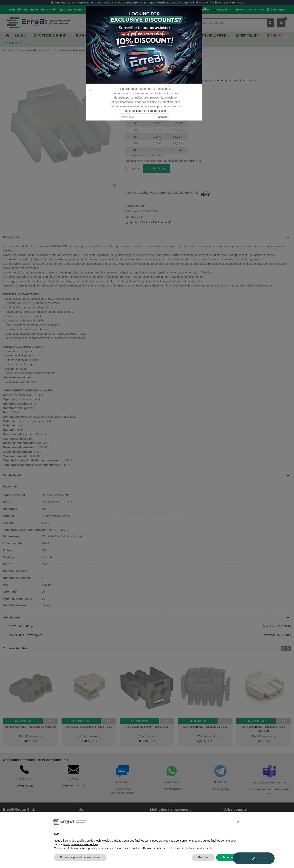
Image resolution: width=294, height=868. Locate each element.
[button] (238, 822)
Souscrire (163, 117)
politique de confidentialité (149, 111)
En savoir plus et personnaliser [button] (80, 857)
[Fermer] (205, 9)
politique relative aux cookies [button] (81, 844)
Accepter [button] (228, 857)
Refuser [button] (203, 857)
